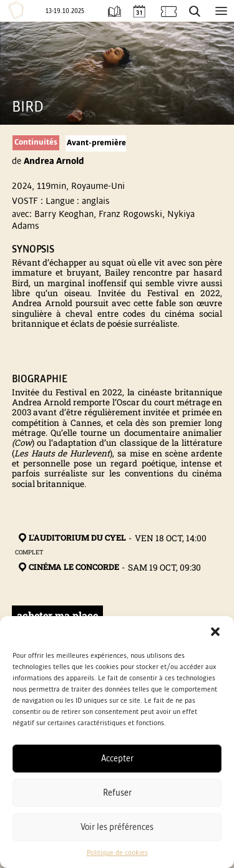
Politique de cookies (117, 853)
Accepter (117, 759)
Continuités (36, 142)
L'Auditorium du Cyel (71, 538)
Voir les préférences (117, 827)
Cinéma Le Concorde (68, 567)
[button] (215, 632)
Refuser (117, 793)
